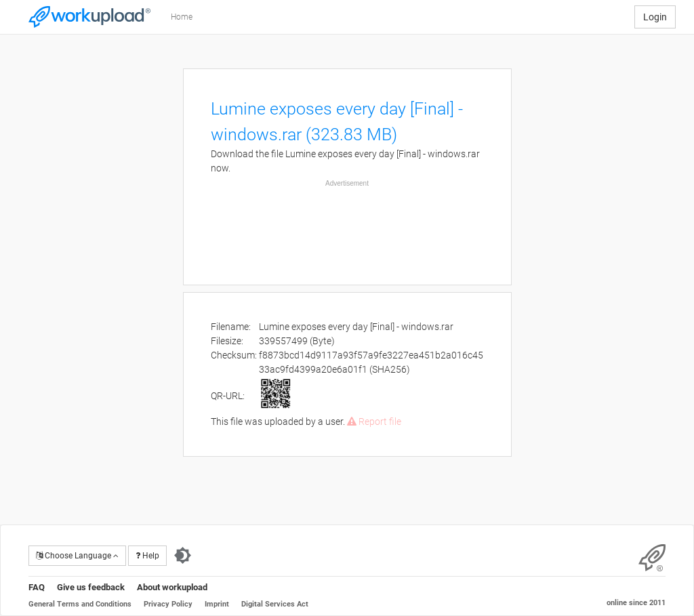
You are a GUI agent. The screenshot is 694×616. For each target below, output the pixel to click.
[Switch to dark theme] (183, 556)
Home (182, 17)
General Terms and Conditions (80, 604)
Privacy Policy (168, 604)
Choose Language (77, 556)
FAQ (37, 587)
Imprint (217, 604)
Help (147, 556)
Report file (374, 422)
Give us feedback (91, 587)
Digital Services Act (275, 604)
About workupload (172, 587)
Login (655, 17)
